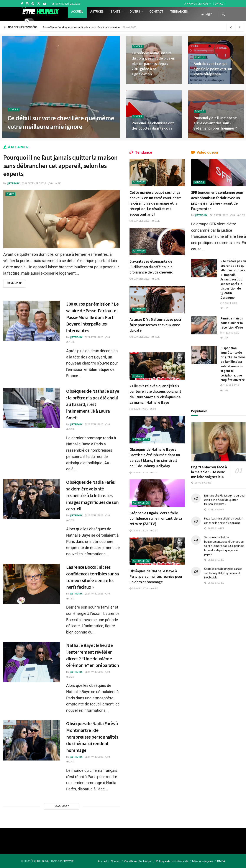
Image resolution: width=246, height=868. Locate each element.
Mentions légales (203, 861)
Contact (156, 11)
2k (58, 183)
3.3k (70, 429)
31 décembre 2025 (34, 183)
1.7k (70, 342)
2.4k (70, 762)
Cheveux (139, 182)
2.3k (154, 531)
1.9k (156, 337)
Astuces (97, 11)
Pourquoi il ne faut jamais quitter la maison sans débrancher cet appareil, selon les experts (61, 165)
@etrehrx (13, 183)
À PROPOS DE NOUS (196, 4)
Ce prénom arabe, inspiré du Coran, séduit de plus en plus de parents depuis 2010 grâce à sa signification (153, 64)
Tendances (179, 11)
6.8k (154, 589)
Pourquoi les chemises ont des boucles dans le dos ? (153, 126)
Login (207, 14)
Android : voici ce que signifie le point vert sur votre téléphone (213, 69)
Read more (15, 284)
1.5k (241, 215)
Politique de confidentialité (172, 861)
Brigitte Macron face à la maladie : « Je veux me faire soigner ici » (209, 472)
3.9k (156, 221)
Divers (135, 11)
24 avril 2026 (94, 337)
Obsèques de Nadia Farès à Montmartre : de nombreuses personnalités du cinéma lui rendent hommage (92, 737)
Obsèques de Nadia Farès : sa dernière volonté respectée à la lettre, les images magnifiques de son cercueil (92, 495)
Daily (10, 194)
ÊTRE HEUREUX (40, 861)
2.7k (70, 520)
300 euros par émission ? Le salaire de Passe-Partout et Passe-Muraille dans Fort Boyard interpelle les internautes (92, 317)
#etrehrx (69, 861)
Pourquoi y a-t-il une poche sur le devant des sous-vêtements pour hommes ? (215, 123)
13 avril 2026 (219, 215)
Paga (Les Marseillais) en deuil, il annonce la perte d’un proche (224, 521)
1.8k (70, 599)
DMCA (221, 861)
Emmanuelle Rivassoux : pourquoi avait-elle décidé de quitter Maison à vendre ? (225, 500)
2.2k (70, 677)
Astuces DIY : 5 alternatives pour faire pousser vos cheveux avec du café (155, 325)
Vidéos (138, 376)
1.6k (224, 338)
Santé (116, 11)
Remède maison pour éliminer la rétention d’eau (232, 323)
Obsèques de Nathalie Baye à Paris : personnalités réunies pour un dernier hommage (156, 576)
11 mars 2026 (230, 333)
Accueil (77, 11)
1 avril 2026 (229, 303)
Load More (61, 806)
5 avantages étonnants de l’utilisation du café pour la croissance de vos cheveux (151, 267)
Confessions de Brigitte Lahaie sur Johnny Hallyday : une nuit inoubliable (223, 573)
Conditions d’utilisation (138, 861)
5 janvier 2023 (139, 221)
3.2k (154, 473)
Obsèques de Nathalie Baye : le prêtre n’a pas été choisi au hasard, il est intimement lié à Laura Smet (93, 404)
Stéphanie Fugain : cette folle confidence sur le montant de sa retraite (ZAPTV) (156, 518)
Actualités (141, 439)
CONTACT (219, 4)
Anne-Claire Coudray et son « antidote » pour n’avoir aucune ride (81, 27)
